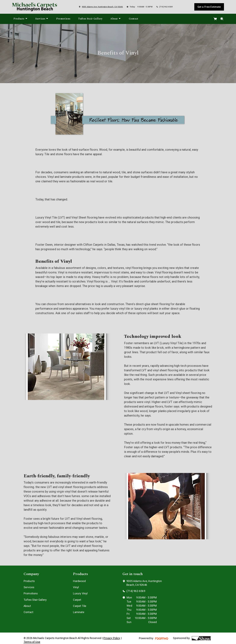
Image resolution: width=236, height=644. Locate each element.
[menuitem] (21, 19)
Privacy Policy (112, 638)
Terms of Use (32, 642)
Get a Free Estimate (209, 7)
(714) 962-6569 (166, 7)
